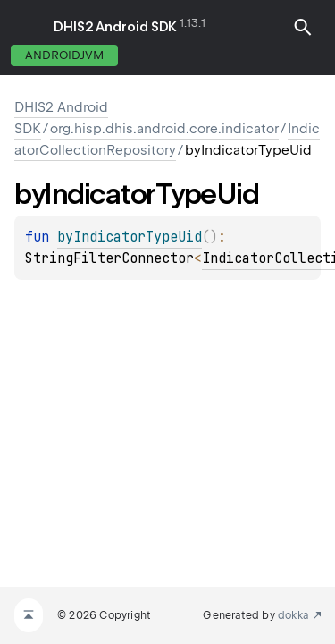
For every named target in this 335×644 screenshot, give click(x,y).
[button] (303, 27)
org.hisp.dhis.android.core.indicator (164, 129)
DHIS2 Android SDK (115, 27)
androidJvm (64, 55)
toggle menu (27, 27)
